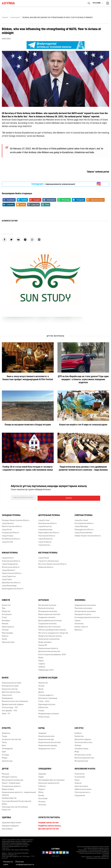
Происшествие (8, 642)
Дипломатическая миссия (49, 651)
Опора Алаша (44, 716)
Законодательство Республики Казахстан (15, 808)
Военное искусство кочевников (15, 701)
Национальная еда (46, 739)
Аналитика (79, 623)
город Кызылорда (9, 585)
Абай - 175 (6, 713)
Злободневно (45, 768)
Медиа (5, 757)
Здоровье (42, 773)
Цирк (4, 751)
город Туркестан (9, 576)
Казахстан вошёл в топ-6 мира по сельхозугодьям (83, 425)
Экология (42, 804)
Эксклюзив (43, 798)
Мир (4, 608)
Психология (79, 773)
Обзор (41, 792)
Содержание (80, 795)
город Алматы (8, 557)
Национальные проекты (48, 648)
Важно (5, 677)
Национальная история (11, 682)
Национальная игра (46, 736)
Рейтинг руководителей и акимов (52, 629)
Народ (41, 660)
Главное (42, 663)
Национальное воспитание (49, 742)
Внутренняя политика (47, 605)
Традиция (42, 733)
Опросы (5, 635)
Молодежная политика (48, 611)
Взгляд (41, 795)
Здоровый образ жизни (11, 822)
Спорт (4, 617)
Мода (77, 751)
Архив (4, 639)
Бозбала (78, 733)
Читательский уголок (83, 742)
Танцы (4, 736)
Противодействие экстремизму (51, 779)
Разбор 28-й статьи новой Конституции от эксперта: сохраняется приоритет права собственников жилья (28, 468)
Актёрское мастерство (11, 739)
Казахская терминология (49, 782)
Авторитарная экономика (85, 611)
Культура (6, 727)
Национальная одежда (48, 745)
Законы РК (43, 645)
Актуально (44, 599)
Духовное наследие (48, 677)
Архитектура (7, 760)
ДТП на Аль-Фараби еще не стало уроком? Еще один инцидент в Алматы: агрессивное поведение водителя (83, 380)
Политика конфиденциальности (25, 863)
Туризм (78, 620)
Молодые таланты (9, 776)
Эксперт (5, 629)
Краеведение (7, 698)
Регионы (42, 801)
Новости (6, 599)
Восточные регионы (48, 552)
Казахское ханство (10, 688)
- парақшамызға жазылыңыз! (53, 184)
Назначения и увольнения (49, 639)
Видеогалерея (8, 789)
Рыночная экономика (83, 608)
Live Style (79, 727)
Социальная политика (47, 623)
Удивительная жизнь (83, 789)
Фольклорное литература (13, 779)
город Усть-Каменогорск (49, 560)
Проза (41, 688)
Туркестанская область (12, 573)
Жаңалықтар (15, 18)
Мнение (5, 623)
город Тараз (7, 579)
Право (41, 657)
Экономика (80, 599)
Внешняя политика (46, 608)
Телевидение (7, 748)
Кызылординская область (13, 588)
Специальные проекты (11, 786)
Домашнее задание (83, 739)
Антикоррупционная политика (87, 617)
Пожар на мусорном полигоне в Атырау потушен (28, 425)
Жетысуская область (11, 567)
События (42, 786)
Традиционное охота (47, 748)
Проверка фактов (9, 797)
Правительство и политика (49, 626)
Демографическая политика (50, 620)
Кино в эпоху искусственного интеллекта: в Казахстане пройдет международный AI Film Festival (28, 378)
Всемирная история (10, 685)
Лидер (41, 776)
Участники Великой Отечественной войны (17, 802)
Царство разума (81, 786)
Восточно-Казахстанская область (52, 563)
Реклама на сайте (8, 863)
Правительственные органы (50, 635)
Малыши (5, 773)
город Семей (44, 557)
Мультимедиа (7, 632)
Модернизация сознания (49, 713)
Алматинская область (11, 560)
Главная (5, 18)
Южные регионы (10, 552)
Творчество (43, 682)
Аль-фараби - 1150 (9, 710)
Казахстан (6, 605)
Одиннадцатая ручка (47, 704)
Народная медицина (10, 825)
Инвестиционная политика (49, 614)
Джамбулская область (11, 582)
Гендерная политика (47, 617)
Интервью (6, 620)
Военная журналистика (84, 757)
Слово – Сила (44, 701)
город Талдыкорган (10, 563)
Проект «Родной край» (11, 782)
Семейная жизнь (81, 748)
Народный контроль (83, 614)
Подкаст (42, 789)
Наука (77, 779)
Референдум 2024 (46, 669)
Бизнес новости (81, 626)
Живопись (6, 733)
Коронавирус (7, 828)
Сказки (41, 710)
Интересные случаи (83, 754)
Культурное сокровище (48, 698)
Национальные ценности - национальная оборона (19, 793)
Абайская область (46, 567)
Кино (4, 745)
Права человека (45, 642)
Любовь (78, 745)
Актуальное (7, 614)
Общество (6, 611)
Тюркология (7, 695)
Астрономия (80, 776)
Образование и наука (85, 768)
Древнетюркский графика (13, 704)
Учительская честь (82, 792)
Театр (4, 742)
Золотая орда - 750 (10, 707)
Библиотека (43, 707)
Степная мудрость (46, 695)
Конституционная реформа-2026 (52, 654)
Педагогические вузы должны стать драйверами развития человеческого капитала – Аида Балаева (83, 468)
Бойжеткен (79, 736)
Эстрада (5, 754)
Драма (41, 691)
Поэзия (41, 685)
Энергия (78, 782)
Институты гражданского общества (53, 632)
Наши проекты (8, 626)
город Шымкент (9, 570)
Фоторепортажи (81, 760)
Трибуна (42, 666)
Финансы (78, 629)
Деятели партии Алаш (11, 691)
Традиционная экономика (85, 605)
